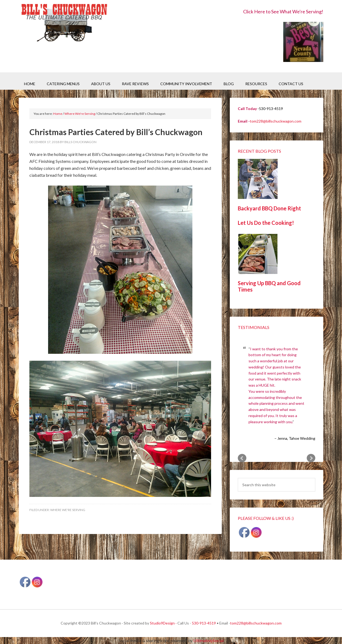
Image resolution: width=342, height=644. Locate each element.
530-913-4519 (204, 623)
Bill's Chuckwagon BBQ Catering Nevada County (64, 23)
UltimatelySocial (208, 640)
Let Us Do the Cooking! (266, 223)
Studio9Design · (163, 623)
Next (311, 458)
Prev (242, 458)
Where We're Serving (68, 510)
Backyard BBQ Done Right (269, 208)
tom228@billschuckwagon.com (276, 121)
